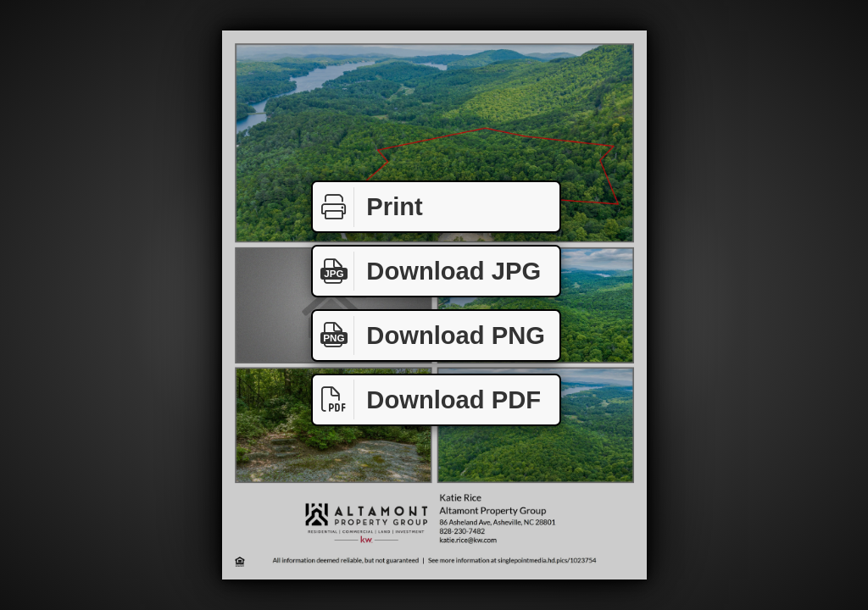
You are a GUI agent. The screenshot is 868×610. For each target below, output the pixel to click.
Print (368, 207)
